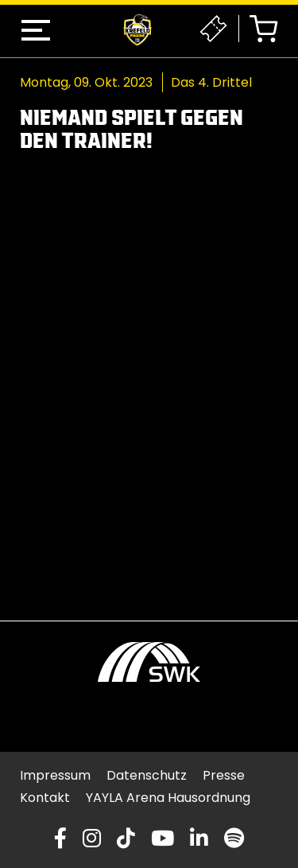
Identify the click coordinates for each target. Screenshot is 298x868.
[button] (36, 30)
